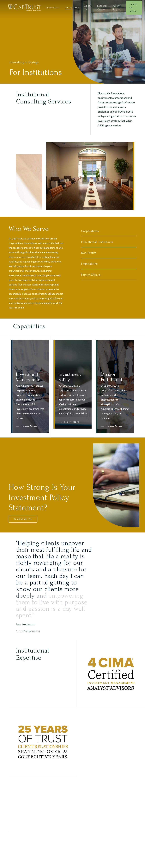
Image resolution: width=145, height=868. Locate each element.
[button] (26, 426)
